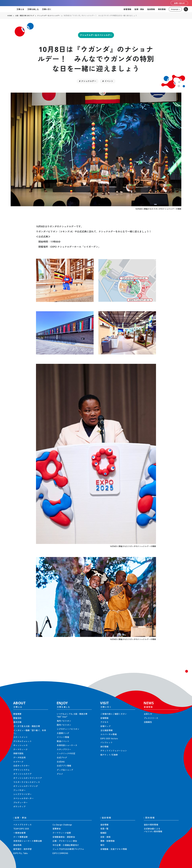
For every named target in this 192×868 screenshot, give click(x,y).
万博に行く (47, 9)
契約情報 (162, 9)
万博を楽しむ (33, 9)
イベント (109, 79)
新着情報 (127, 9)
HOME (10, 16)
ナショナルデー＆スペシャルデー (96, 35)
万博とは (20, 9)
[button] (184, 672)
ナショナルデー (89, 79)
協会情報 (151, 9)
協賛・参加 (139, 9)
